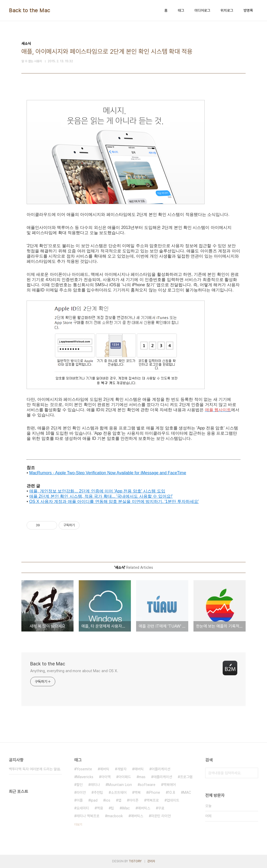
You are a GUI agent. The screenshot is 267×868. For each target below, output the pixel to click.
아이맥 (106, 777)
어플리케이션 (161, 769)
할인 (80, 785)
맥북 (137, 792)
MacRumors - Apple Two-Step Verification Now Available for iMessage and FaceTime (108, 473)
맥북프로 (153, 800)
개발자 (122, 769)
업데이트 (173, 800)
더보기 (78, 825)
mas (142, 777)
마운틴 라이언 (161, 816)
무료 (161, 808)
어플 (80, 800)
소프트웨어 (119, 792)
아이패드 (125, 777)
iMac (126, 808)
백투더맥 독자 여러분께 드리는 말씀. (35, 769)
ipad (94, 800)
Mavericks (85, 777)
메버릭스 (144, 808)
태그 (181, 10)
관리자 (151, 861)
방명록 (248, 10)
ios (108, 800)
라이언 (81, 792)
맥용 (100, 808)
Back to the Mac (30, 10)
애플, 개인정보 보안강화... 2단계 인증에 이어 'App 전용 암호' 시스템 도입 (97, 491)
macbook (115, 816)
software (148, 785)
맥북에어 (169, 785)
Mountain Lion (120, 785)
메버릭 (105, 769)
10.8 (172, 792)
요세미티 (83, 808)
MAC (187, 792)
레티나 (95, 785)
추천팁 (98, 792)
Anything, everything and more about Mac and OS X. (74, 671)
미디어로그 (202, 10)
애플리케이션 (163, 777)
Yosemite (84, 769)
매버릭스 (137, 816)
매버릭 (139, 769)
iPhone (154, 792)
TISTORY (135, 861)
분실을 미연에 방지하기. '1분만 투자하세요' (158, 501)
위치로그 (227, 10)
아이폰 (134, 800)
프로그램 (186, 777)
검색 (253, 773)
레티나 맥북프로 (88, 816)
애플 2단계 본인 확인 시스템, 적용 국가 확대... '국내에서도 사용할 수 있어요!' (101, 496)
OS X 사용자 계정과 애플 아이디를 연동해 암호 (74, 501)
